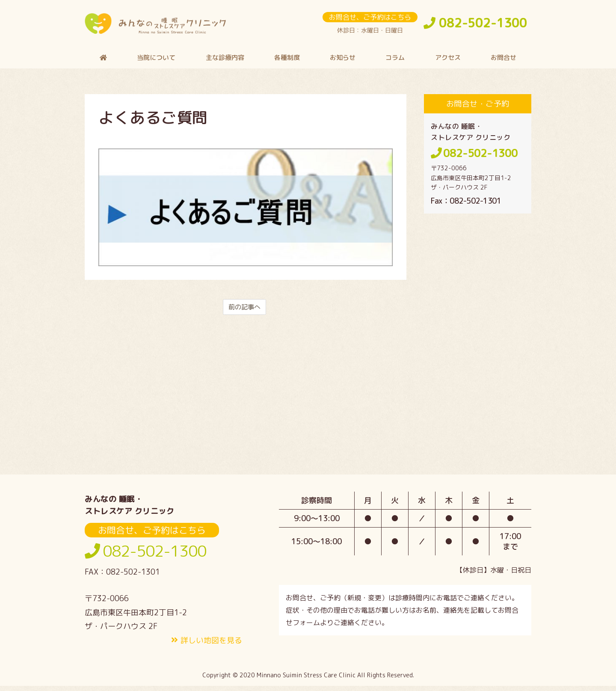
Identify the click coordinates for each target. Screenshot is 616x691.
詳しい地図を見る (211, 645)
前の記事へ (245, 311)
